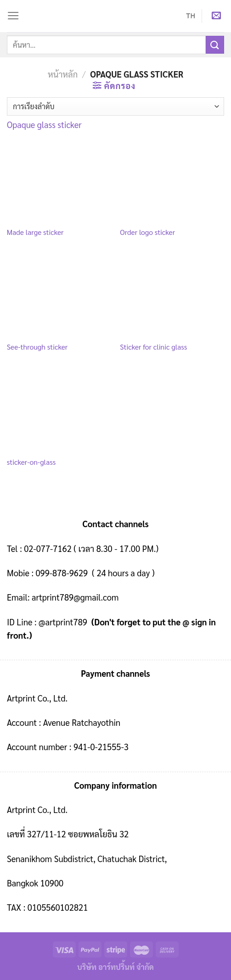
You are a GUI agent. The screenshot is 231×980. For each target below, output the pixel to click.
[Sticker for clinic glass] (172, 296)
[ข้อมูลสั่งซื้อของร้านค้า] (115, 106)
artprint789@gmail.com (75, 597)
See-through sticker (37, 347)
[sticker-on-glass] (59, 411)
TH (191, 16)
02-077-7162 (48, 548)
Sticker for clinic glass (153, 347)
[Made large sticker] (59, 181)
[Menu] (13, 16)
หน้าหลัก (63, 74)
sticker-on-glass (31, 462)
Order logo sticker (147, 232)
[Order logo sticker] (172, 181)
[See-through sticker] (59, 296)
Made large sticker (35, 232)
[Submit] (215, 45)
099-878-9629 (62, 573)
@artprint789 (62, 622)
